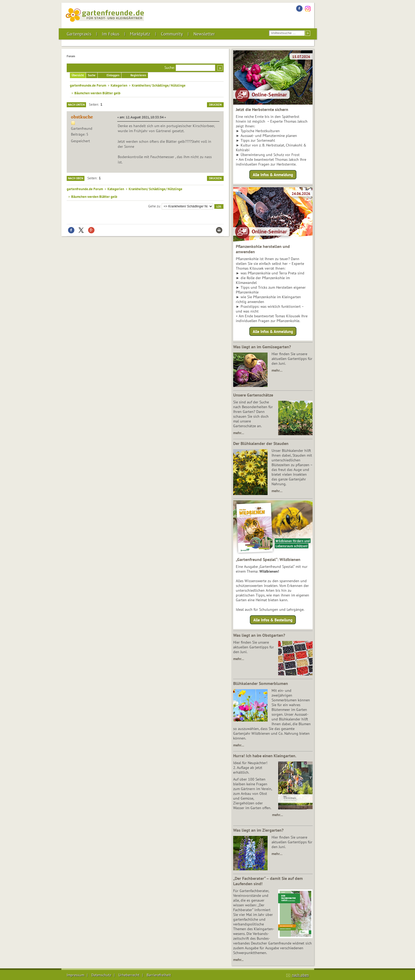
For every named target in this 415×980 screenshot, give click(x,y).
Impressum (75, 975)
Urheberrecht (129, 975)
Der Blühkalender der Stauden (261, 443)
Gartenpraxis (79, 34)
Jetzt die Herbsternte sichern (262, 109)
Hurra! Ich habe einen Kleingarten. (265, 756)
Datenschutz (101, 975)
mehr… (277, 370)
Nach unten (76, 105)
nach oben (300, 975)
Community (172, 34)
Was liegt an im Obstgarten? (259, 635)
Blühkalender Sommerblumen (261, 683)
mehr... (238, 960)
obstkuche (82, 117)
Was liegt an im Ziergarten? (258, 830)
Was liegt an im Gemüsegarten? (262, 347)
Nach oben (76, 178)
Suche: (170, 68)
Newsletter (204, 34)
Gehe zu (154, 206)
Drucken (215, 105)
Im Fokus (111, 34)
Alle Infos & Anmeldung (273, 175)
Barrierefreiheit (159, 975)
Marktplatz (140, 34)
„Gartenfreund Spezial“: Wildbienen (268, 559)
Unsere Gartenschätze (253, 395)
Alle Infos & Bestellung (273, 620)
